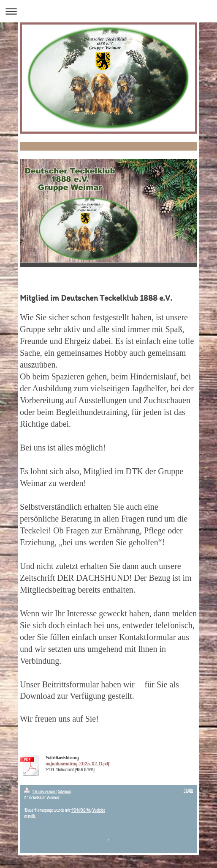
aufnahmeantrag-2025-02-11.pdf (77, 764)
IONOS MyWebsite (88, 810)
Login (188, 790)
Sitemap (65, 791)
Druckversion (40, 791)
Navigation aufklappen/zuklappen (108, 11)
